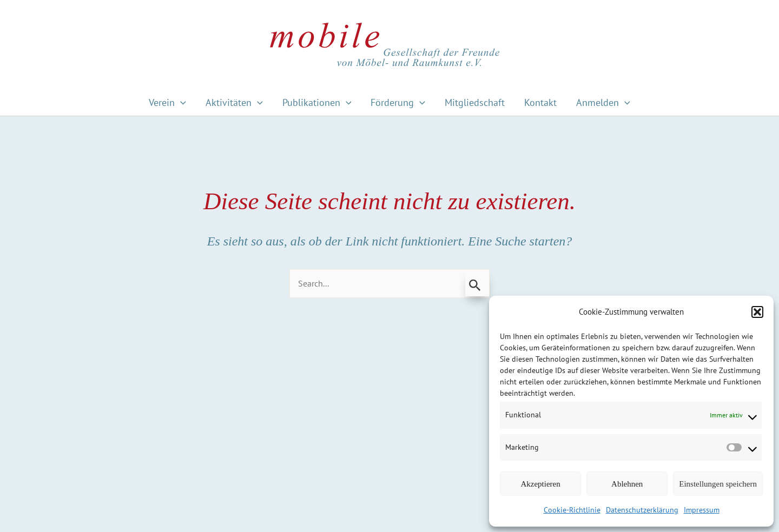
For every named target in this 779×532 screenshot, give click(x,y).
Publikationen (317, 102)
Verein (167, 102)
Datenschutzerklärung (642, 510)
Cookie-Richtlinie (572, 510)
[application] (180, 102)
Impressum (702, 510)
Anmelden (603, 102)
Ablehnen (627, 484)
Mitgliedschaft (475, 102)
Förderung (398, 102)
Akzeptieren (540, 484)
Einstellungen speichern (718, 484)
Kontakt (540, 102)
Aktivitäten (234, 102)
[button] (757, 312)
